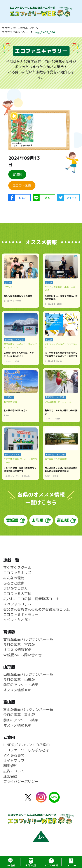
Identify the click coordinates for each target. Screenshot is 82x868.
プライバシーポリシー (21, 781)
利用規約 (10, 766)
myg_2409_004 (45, 32)
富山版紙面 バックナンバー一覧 (28, 710)
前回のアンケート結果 (21, 685)
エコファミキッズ (17, 573)
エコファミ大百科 (17, 594)
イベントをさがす (17, 620)
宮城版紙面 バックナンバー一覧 (28, 639)
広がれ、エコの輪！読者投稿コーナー (33, 599)
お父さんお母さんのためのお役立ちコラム (37, 609)
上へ (41, 837)
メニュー (72, 865)
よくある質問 (14, 755)
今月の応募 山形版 (19, 680)
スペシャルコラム (17, 604)
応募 (31, 865)
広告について (14, 771)
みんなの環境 (14, 578)
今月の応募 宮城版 (19, 645)
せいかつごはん (16, 588)
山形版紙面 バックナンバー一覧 (28, 674)
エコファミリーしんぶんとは (26, 750)
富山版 (63, 520)
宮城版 (12, 520)
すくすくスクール (17, 567)
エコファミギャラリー (15, 32)
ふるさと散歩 (14, 583)
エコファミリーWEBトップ (18, 28)
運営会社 (10, 776)
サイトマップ (14, 761)
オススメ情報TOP (17, 650)
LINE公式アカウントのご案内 (26, 745)
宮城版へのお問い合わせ (23, 655)
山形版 (37, 520)
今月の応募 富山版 (19, 715)
